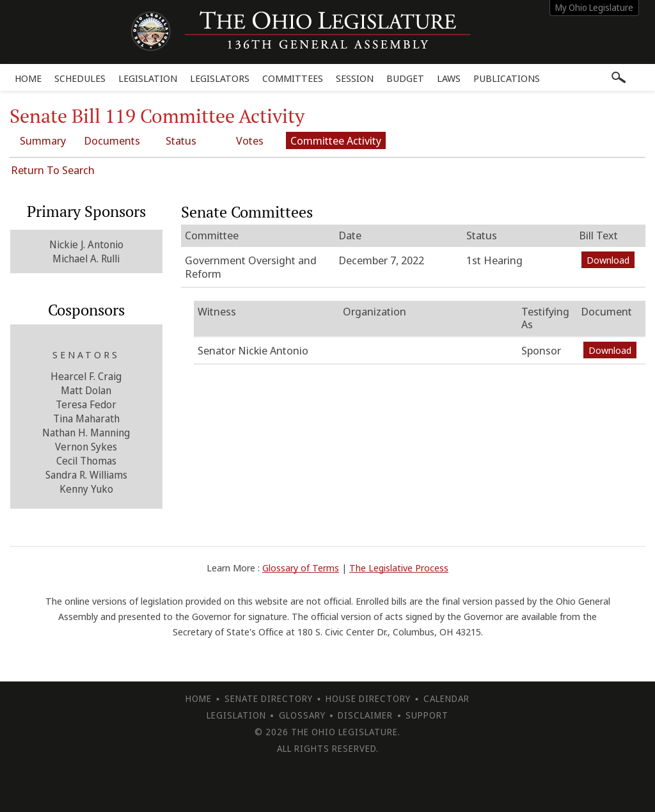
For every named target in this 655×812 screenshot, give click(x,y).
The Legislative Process (399, 568)
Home (28, 78)
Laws (449, 78)
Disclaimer (365, 715)
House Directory (368, 698)
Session (355, 78)
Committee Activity (336, 140)
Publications (507, 78)
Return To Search (53, 170)
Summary (43, 140)
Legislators (220, 78)
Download (608, 260)
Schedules (80, 78)
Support (427, 715)
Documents (112, 140)
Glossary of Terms (301, 568)
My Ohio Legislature (594, 7)
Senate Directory (269, 698)
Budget (405, 78)
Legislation (148, 78)
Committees (293, 78)
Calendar (446, 698)
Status (181, 140)
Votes (250, 140)
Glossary (302, 715)
